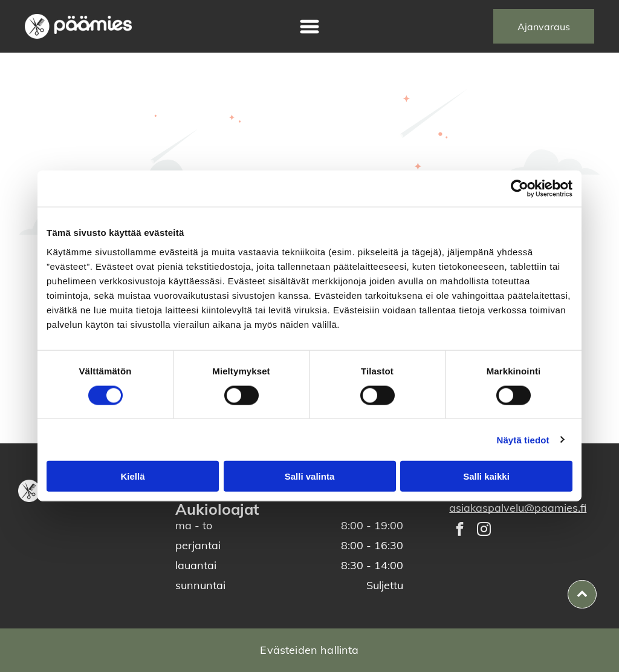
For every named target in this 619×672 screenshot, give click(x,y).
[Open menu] (309, 27)
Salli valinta (310, 476)
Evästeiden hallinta (309, 650)
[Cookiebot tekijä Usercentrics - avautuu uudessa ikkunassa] (520, 189)
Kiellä (132, 476)
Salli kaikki (486, 476)
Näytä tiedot (523, 439)
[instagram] (484, 530)
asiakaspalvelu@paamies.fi (518, 508)
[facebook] (460, 530)
